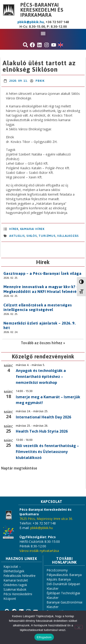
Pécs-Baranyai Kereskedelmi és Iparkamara (42, 10)
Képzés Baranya (59, 579)
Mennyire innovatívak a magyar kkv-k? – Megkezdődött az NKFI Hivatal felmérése (42, 289)
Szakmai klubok (15, 589)
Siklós (32, 236)
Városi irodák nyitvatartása (39, 551)
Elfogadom (44, 637)
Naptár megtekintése (19, 468)
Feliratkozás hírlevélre (19, 576)
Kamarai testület (16, 580)
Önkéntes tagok (15, 585)
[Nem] (79, 627)
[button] (43, 33)
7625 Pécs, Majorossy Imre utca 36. (46, 519)
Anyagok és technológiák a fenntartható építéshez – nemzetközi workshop (41, 377)
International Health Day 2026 (43, 417)
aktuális (17, 236)
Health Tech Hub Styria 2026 (42, 431)
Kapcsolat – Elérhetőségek (14, 569)
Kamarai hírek (32, 229)
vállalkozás (68, 236)
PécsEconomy (57, 570)
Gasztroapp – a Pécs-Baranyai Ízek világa (42, 273)
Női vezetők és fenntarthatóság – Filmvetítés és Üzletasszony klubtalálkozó (47, 452)
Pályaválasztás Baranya (64, 575)
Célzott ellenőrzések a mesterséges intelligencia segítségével (38, 307)
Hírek (14, 229)
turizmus (47, 236)
